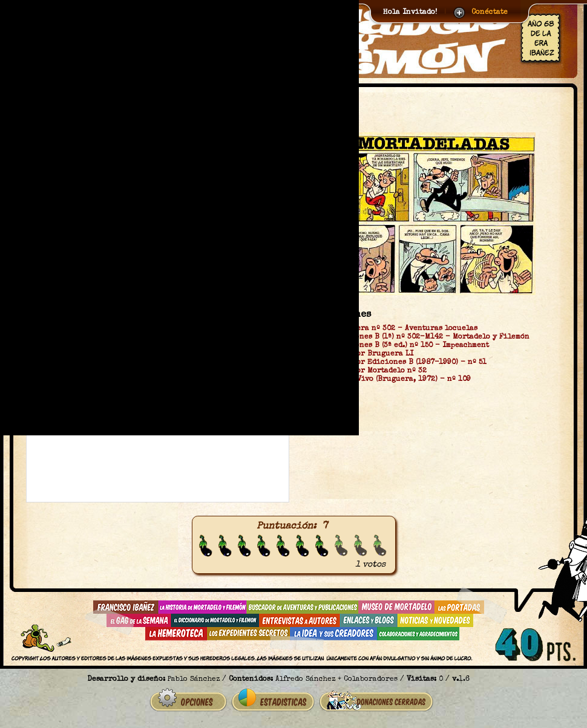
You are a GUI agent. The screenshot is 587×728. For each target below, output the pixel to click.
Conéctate (490, 13)
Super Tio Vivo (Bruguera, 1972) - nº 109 (394, 380)
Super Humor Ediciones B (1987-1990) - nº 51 (402, 363)
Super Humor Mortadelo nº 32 (372, 371)
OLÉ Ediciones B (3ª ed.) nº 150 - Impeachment (403, 346)
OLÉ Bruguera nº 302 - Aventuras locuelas (398, 329)
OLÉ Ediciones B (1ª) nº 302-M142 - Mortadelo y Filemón (424, 337)
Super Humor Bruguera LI (366, 354)
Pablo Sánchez (194, 680)
